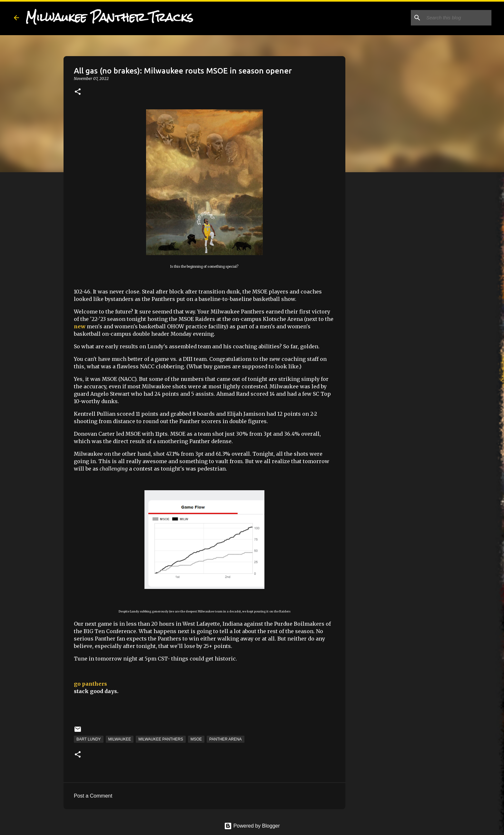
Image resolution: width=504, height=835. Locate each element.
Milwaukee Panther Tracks (109, 17)
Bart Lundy (89, 739)
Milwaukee (120, 739)
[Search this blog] (458, 18)
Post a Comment (93, 796)
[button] (78, 92)
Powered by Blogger (252, 826)
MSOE (196, 739)
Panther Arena (225, 739)
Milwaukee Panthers (161, 739)
